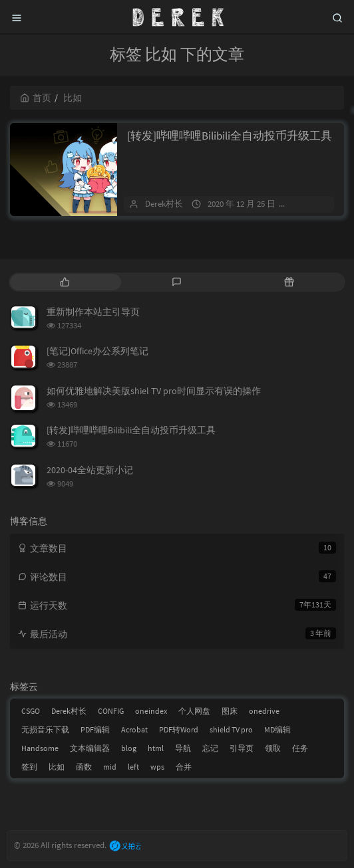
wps (157, 767)
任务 (300, 748)
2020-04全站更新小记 (90, 470)
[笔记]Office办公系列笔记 (97, 351)
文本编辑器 (90, 748)
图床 (230, 711)
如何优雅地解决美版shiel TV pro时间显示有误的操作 (154, 391)
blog (129, 748)
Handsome (40, 748)
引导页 (242, 748)
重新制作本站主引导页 (93, 312)
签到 (29, 767)
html (156, 748)
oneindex (151, 711)
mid (110, 767)
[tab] (65, 282)
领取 (273, 748)
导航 (183, 748)
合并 (184, 767)
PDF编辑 (95, 729)
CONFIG (111, 711)
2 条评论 (314, 204)
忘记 (210, 748)
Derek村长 (164, 204)
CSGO (31, 711)
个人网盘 (194, 711)
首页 (36, 98)
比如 (57, 767)
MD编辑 (277, 729)
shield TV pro (231, 729)
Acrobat (134, 729)
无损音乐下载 (45, 729)
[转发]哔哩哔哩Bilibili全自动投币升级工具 (230, 136)
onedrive (264, 711)
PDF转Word (179, 729)
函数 (84, 767)
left (133, 767)
